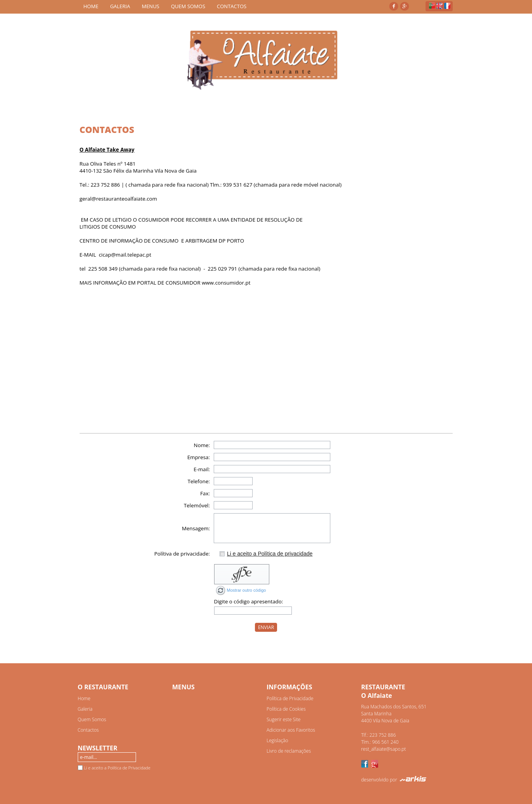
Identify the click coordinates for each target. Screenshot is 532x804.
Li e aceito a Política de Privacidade (117, 768)
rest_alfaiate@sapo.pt (383, 749)
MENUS (151, 6)
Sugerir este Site (283, 719)
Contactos (88, 730)
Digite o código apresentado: (249, 601)
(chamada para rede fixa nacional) (160, 269)
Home (84, 698)
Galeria (85, 709)
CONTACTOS (232, 6)
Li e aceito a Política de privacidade (270, 554)
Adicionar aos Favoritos (291, 730)
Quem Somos (92, 719)
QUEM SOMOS (188, 6)
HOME (91, 6)
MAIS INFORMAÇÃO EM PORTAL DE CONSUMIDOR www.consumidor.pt (165, 283)
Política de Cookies (286, 709)
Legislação (277, 740)
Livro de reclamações (289, 751)
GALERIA (120, 6)
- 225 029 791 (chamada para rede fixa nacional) (260, 269)
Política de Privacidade (290, 698)
